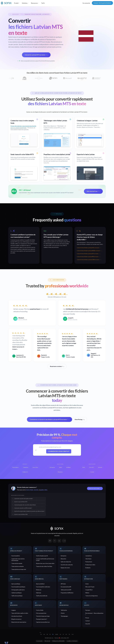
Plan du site (47, 641)
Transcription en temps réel (19, 569)
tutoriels (36, 490)
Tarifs (43, 3)
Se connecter (86, 3)
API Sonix (63, 584)
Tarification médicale (42, 596)
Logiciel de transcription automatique (18, 560)
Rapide (75, 533)
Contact (88, 621)
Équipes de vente (65, 568)
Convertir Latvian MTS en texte (36, 55)
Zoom (87, 584)
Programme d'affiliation (67, 593)
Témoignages (64, 616)
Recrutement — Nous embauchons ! (94, 614)
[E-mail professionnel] (59, 447)
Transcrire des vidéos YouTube (44, 566)
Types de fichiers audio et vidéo (20, 613)
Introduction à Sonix (17, 616)
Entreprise (64, 556)
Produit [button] (16, 3)
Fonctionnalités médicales (43, 587)
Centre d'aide (30, 490)
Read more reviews (57, 366)
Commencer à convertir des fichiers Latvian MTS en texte (50, 419)
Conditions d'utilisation (72, 641)
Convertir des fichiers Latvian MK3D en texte (89, 251)
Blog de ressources (16, 619)
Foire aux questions (41, 613)
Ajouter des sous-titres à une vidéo (45, 563)
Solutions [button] (25, 3)
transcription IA (52, 533)
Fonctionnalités (16, 556)
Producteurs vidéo (90, 565)
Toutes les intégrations (92, 596)
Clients (63, 613)
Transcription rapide (17, 563)
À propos (88, 610)
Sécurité (88, 624)
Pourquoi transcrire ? (42, 619)
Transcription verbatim (18, 566)
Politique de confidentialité (58, 641)
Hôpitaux (39, 593)
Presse (87, 618)
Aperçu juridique (16, 584)
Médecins (39, 590)
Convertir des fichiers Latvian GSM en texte (89, 260)
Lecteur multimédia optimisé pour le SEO (45, 560)
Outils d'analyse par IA (42, 556)
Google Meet (89, 590)
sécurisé (57, 536)
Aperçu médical (40, 584)
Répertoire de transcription (19, 622)
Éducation (63, 559)
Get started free (93, 191)
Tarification (64, 610)
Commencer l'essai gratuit (59, 451)
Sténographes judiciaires (18, 590)
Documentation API (66, 587)
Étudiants (88, 568)
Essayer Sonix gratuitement (102, 3)
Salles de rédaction (66, 562)
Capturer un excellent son (43, 622)
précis (80, 533)
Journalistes (89, 556)
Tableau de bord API (66, 590)
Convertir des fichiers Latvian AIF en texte (89, 254)
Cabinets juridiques (17, 593)
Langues (14, 610)
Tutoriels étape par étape (43, 616)
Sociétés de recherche (67, 565)
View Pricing (80, 419)
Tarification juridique (17, 596)
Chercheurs (88, 559)
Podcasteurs (89, 562)
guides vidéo (44, 490)
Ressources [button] (34, 3)
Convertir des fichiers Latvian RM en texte (89, 257)
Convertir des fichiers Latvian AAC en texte (89, 248)
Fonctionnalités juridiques (18, 587)
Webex (87, 593)
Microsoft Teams (90, 587)
